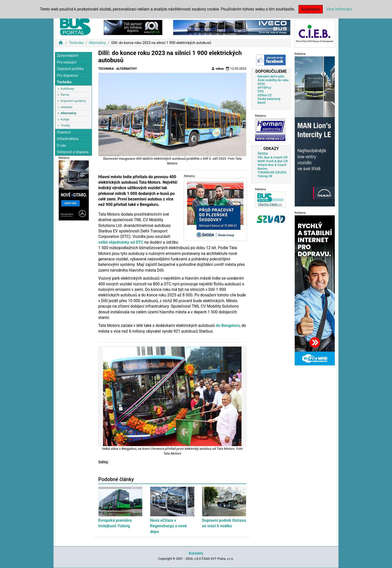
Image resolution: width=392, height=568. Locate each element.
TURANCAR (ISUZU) (272, 172)
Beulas (262, 169)
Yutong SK (265, 176)
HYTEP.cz (264, 88)
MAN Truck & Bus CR (273, 161)
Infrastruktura (68, 139)
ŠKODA (263, 154)
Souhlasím (311, 9)
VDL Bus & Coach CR (272, 157)
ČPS (260, 91)
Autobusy (67, 89)
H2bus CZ (265, 95)
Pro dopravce (67, 76)
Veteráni (66, 107)
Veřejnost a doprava (73, 152)
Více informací (339, 9)
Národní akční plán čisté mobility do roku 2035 (273, 80)
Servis (65, 95)
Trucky (65, 125)
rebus (217, 68)
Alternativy (97, 43)
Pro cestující (67, 62)
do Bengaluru (228, 325)
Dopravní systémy (73, 101)
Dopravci (64, 132)
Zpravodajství (67, 56)
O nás (61, 146)
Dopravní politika (70, 69)
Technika (76, 43)
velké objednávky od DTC (121, 242)
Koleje (65, 119)
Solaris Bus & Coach (272, 165)
